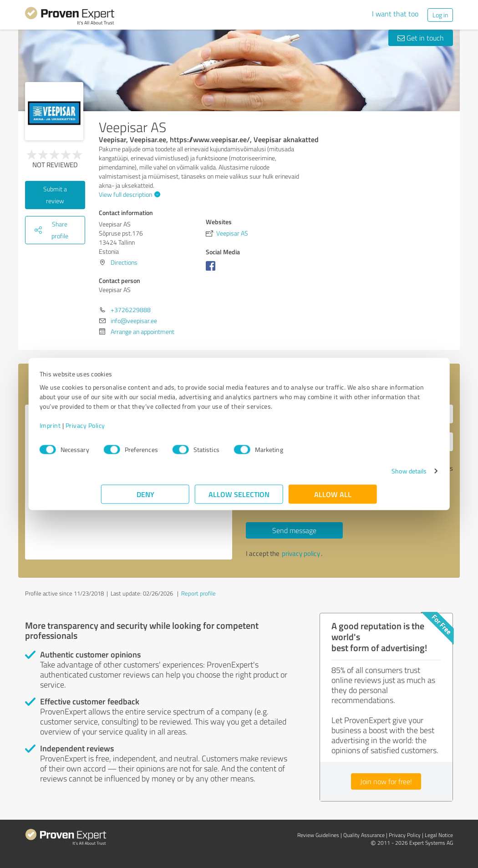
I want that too (395, 14)
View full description (128, 194)
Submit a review (55, 195)
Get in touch (421, 38)
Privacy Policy (147, 430)
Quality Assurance (364, 835)
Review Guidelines (318, 835)
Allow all (333, 499)
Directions (124, 262)
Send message (294, 530)
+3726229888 (131, 310)
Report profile (198, 593)
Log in (440, 15)
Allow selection (239, 499)
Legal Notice (439, 835)
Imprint (112, 430)
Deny (145, 499)
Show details (348, 475)
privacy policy (301, 553)
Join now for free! (386, 781)
